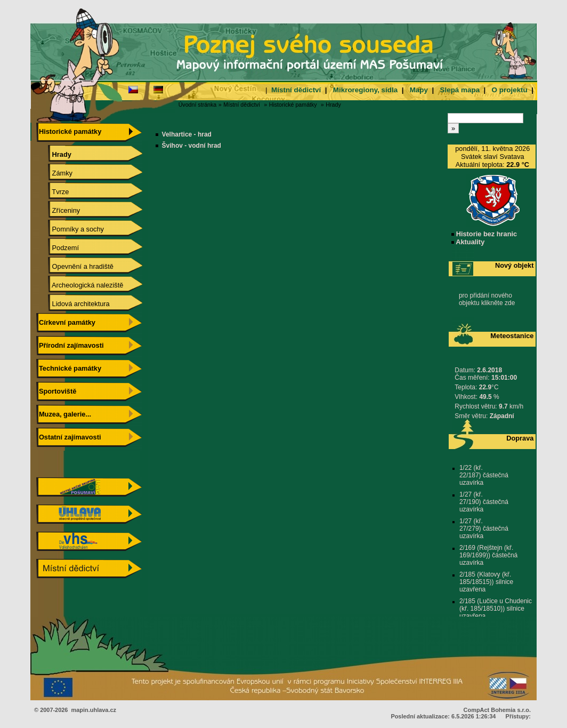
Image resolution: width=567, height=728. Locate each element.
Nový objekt (515, 265)
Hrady (333, 105)
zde (510, 303)
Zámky (55, 173)
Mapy (419, 90)
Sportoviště (56, 391)
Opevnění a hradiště (75, 266)
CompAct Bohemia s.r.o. (497, 710)
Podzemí (58, 248)
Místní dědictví (296, 90)
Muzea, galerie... (64, 414)
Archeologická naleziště (80, 285)
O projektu (510, 90)
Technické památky (69, 368)
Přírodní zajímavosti (70, 345)
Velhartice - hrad (187, 134)
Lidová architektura (73, 304)
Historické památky (293, 105)
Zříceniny (58, 210)
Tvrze (53, 192)
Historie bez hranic (484, 234)
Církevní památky (66, 322)
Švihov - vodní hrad (192, 146)
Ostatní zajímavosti (68, 437)
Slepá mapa (460, 90)
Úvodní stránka (198, 105)
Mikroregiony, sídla (365, 90)
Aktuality (468, 242)
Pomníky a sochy (70, 229)
